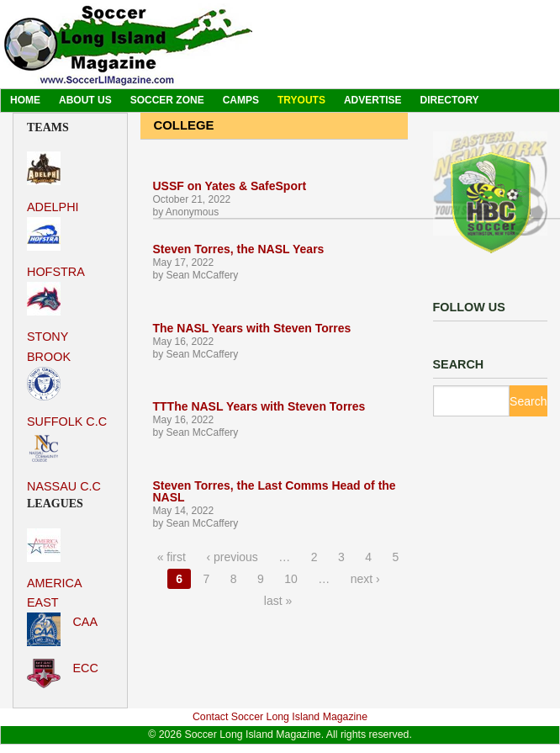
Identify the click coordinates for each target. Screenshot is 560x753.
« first (172, 557)
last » (278, 601)
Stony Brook (49, 322)
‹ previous (232, 557)
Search (528, 401)
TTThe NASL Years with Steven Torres (259, 406)
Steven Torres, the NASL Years (239, 249)
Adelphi (53, 182)
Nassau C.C (64, 462)
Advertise (373, 100)
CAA (62, 629)
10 (291, 579)
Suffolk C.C (67, 398)
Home (25, 100)
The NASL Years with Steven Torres (252, 328)
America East (54, 569)
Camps (241, 100)
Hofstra (56, 248)
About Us (85, 100)
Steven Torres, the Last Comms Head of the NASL (275, 491)
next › (365, 579)
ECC (63, 674)
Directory (450, 100)
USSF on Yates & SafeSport (230, 186)
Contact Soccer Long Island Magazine (280, 717)
